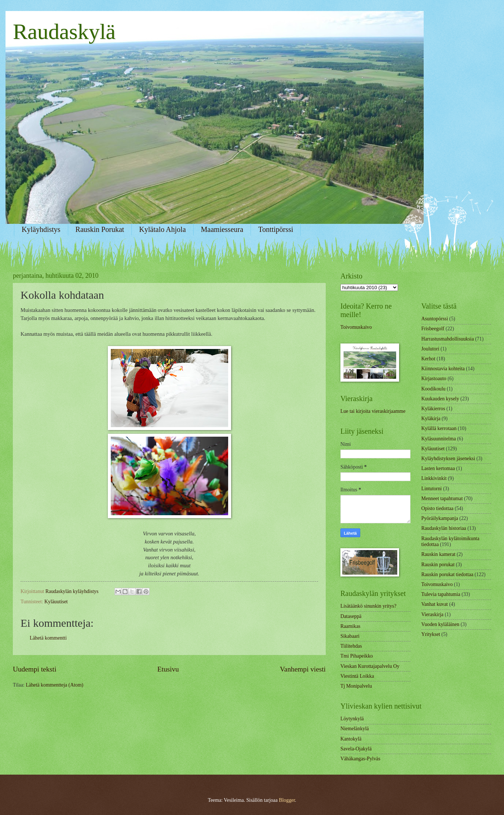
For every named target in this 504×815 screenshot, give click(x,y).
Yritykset (431, 634)
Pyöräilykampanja (440, 518)
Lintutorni (432, 489)
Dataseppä (351, 616)
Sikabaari (350, 636)
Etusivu (168, 669)
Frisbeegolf (433, 329)
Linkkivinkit (434, 478)
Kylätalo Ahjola (162, 229)
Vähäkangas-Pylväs (360, 759)
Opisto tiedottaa (438, 508)
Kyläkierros (433, 409)
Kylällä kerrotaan (439, 428)
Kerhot (428, 359)
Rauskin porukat (438, 565)
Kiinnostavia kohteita (443, 369)
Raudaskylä (64, 32)
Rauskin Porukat (100, 229)
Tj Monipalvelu (356, 686)
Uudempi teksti (35, 669)
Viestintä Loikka (357, 676)
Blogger (287, 800)
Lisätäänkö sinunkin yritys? (368, 606)
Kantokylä (351, 739)
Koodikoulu (434, 389)
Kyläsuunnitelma (439, 439)
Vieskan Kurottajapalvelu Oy (370, 666)
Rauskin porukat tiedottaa (448, 574)
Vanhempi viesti (303, 669)
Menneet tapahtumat (442, 499)
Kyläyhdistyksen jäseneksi (448, 459)
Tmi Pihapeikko (357, 656)
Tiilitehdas (351, 646)
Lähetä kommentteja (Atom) (54, 685)
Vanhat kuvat (435, 604)
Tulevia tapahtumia (441, 594)
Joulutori (430, 349)
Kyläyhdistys (41, 229)
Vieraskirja (432, 614)
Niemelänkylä (355, 729)
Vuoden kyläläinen (441, 624)
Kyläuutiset (56, 602)
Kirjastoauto (434, 379)
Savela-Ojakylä (356, 749)
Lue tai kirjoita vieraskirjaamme (373, 411)
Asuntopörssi (435, 319)
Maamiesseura (222, 229)
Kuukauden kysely (440, 399)
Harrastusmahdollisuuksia (448, 339)
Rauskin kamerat (439, 554)
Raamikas (350, 626)
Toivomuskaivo (356, 327)
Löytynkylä (352, 719)
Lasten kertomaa (438, 468)
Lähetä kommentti (48, 638)
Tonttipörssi (276, 229)
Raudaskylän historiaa (444, 528)
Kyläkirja (431, 419)
